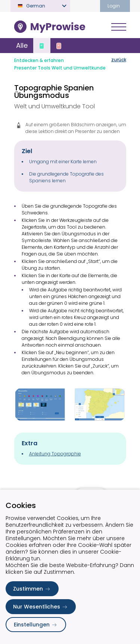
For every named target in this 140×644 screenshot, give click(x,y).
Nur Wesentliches (41, 607)
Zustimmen (32, 589)
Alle (22, 45)
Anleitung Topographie (55, 454)
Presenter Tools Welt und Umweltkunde (60, 68)
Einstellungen (36, 625)
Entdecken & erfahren (39, 60)
